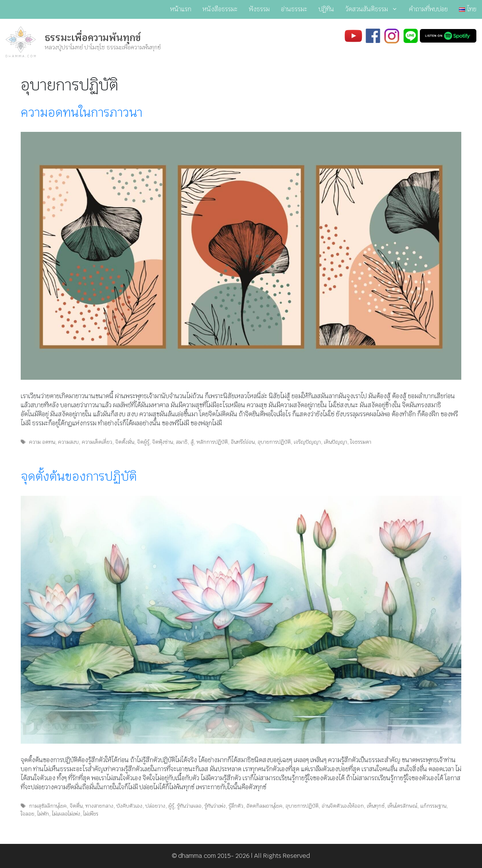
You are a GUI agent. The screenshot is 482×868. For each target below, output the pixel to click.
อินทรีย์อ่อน (243, 442)
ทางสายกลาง (99, 806)
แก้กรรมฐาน (433, 806)
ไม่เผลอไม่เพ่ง (66, 814)
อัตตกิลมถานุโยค (264, 806)
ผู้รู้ (171, 806)
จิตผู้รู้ (143, 442)
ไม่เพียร (91, 814)
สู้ (192, 442)
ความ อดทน (42, 442)
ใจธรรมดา (361, 442)
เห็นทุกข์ (376, 806)
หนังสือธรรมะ (220, 9)
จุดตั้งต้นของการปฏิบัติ (79, 476)
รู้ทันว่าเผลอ (189, 806)
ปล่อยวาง (155, 806)
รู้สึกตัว (236, 806)
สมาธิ (182, 442)
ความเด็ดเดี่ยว (97, 442)
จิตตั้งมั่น (125, 442)
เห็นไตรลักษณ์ (402, 806)
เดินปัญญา (336, 442)
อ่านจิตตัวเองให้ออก (343, 806)
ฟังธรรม (259, 9)
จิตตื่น (76, 806)
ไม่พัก (43, 814)
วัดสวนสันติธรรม (374, 9)
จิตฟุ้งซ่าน (162, 442)
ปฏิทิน (326, 9)
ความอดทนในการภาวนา (82, 112)
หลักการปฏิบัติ (212, 442)
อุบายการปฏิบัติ (274, 442)
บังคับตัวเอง (129, 806)
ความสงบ (68, 442)
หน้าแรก (181, 9)
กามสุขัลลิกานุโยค (48, 806)
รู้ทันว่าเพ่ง (215, 806)
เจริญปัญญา (307, 442)
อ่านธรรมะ (294, 9)
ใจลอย (27, 814)
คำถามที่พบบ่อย (428, 9)
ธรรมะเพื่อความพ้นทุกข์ (93, 38)
